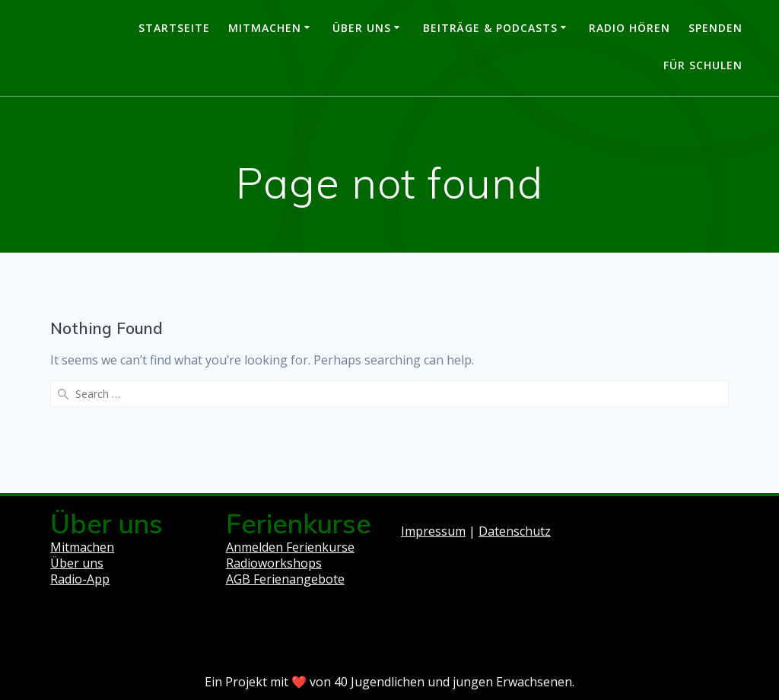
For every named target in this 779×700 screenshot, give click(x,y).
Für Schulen (703, 65)
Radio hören (630, 28)
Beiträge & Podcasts (490, 28)
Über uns (362, 28)
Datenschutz (515, 531)
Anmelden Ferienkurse (290, 547)
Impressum (433, 531)
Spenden (715, 28)
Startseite (174, 28)
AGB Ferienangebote (285, 579)
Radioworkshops (274, 563)
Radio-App (80, 579)
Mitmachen (265, 28)
